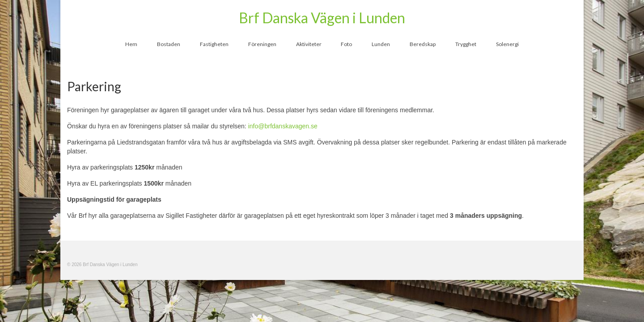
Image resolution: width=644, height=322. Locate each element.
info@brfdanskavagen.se (283, 126)
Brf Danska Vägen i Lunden (322, 18)
